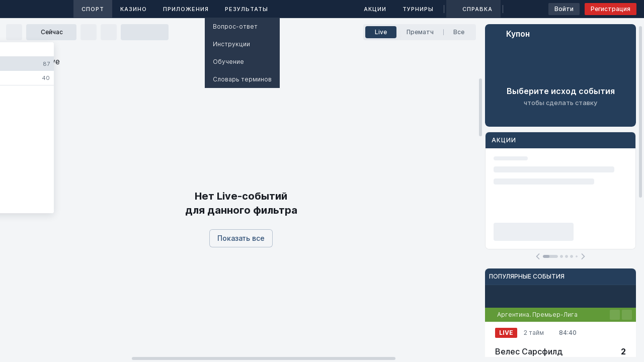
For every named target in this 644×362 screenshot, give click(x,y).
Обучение (228, 62)
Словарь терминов (242, 79)
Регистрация (611, 9)
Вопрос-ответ (235, 26)
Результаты (247, 9)
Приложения (186, 9)
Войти (564, 9)
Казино (134, 9)
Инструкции (231, 44)
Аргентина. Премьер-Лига (537, 314)
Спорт (93, 9)
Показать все (241, 238)
